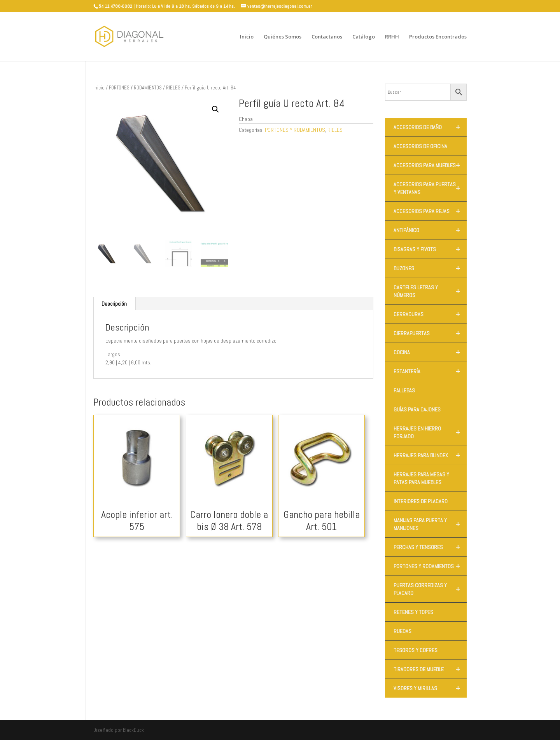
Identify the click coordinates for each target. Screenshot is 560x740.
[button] (215, 109)
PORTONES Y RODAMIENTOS (135, 88)
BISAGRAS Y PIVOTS (430, 249)
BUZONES (430, 268)
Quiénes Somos (283, 37)
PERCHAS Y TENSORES (430, 547)
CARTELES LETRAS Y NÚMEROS (430, 291)
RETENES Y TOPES (413, 612)
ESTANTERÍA (430, 371)
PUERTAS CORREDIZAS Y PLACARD (430, 589)
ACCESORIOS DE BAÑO (430, 127)
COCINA (430, 352)
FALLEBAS (404, 390)
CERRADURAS (430, 314)
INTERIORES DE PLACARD (421, 501)
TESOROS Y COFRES (416, 650)
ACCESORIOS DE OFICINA (420, 146)
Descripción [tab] (114, 304)
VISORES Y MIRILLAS (430, 688)
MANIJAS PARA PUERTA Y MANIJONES (430, 524)
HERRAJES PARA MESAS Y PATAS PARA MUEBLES (421, 478)
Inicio (247, 37)
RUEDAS (402, 631)
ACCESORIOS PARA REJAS (430, 211)
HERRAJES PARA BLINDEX (430, 455)
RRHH (392, 37)
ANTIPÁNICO (430, 230)
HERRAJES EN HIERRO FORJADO (430, 432)
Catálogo (364, 37)
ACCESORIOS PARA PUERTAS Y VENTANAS (430, 188)
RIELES (173, 88)
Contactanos (327, 37)
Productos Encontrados (438, 37)
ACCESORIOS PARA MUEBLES (430, 165)
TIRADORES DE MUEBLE (430, 669)
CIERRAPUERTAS (430, 333)
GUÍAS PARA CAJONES (417, 409)
